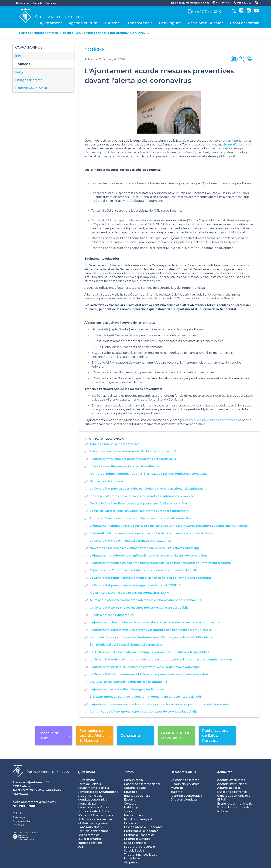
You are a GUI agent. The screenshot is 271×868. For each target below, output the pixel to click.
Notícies (40, 33)
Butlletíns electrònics (232, 792)
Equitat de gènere (137, 796)
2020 (80, 33)
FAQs (19, 72)
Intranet (18, 825)
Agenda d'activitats (231, 780)
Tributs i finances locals (140, 855)
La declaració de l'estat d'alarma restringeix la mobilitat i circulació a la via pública (149, 652)
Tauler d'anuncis (89, 839)
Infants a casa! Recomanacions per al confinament (126, 466)
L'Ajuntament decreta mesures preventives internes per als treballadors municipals (150, 630)
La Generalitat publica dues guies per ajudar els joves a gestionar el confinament (148, 489)
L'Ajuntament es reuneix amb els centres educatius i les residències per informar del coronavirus (160, 704)
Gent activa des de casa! (107, 481)
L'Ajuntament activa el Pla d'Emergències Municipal (128, 689)
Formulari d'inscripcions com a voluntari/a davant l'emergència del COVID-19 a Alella (151, 637)
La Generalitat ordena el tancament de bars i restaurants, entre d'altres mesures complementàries (161, 660)
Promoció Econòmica (139, 835)
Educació (131, 792)
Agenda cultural (83, 23)
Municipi (177, 788)
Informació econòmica (93, 807)
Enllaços (23, 64)
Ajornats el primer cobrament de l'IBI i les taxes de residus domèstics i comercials (148, 474)
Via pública (132, 862)
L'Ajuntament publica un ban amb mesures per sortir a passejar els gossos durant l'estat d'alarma (160, 563)
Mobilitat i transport (138, 819)
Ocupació (131, 823)
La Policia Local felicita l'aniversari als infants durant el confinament (139, 511)
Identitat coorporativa (186, 796)
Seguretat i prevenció (139, 847)
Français (51, 3)
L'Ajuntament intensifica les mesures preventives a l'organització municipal (145, 667)
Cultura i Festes (135, 788)
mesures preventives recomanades (214, 420)
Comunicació (133, 780)
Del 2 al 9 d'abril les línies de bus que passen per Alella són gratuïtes (139, 503)
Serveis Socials (134, 851)
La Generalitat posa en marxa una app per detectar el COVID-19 (135, 585)
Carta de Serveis (89, 784)
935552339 (25, 790)
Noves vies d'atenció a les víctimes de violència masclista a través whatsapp (144, 548)
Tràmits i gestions (90, 843)
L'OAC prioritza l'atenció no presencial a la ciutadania (128, 682)
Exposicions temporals (233, 807)
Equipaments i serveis (93, 788)
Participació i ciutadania (141, 831)
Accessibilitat (22, 821)
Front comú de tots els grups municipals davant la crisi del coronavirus (141, 518)
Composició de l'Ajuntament (98, 792)
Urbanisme (132, 858)
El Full (221, 800)
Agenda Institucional (232, 784)
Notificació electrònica (93, 811)
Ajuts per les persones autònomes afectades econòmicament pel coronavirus (145, 600)
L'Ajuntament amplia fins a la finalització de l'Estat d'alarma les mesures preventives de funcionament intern (169, 526)
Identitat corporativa (92, 800)
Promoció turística (137, 839)
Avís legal (19, 817)
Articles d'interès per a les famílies (114, 444)
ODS (81, 847)
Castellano (22, 3)
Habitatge (131, 807)
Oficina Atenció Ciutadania (143, 827)
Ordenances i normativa (95, 819)
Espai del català (245, 23)
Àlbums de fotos (229, 788)
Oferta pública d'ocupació (96, 815)
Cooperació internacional (142, 784)
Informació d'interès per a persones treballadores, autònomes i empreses (143, 496)
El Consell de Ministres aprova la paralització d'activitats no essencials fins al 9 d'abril (151, 533)
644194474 (20, 794)
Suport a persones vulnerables (112, 615)
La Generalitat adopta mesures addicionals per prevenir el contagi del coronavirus (149, 674)
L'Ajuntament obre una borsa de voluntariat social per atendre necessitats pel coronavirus (155, 622)
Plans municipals (90, 827)
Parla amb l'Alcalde (206, 23)
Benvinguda (170, 23)
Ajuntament (51, 23)
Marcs (53, 33)
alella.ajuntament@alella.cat (34, 802)
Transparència (139, 23)
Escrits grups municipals (235, 804)
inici (18, 56)
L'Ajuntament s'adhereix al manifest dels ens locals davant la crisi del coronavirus (149, 556)
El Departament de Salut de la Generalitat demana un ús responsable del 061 (145, 697)
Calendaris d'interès (185, 780)
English (37, 3)
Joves (128, 811)
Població (67, 33)
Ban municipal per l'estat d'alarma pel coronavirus (126, 645)
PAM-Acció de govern (93, 823)
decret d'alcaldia (235, 145)
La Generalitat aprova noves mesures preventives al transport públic (139, 608)
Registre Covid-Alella (31, 88)
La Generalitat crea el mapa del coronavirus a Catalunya (130, 541)
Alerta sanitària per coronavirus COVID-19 (118, 33)
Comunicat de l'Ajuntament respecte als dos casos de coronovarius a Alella (144, 712)
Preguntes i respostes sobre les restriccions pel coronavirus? (133, 451)
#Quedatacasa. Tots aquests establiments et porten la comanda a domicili (143, 570)
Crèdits (18, 813)
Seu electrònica (88, 835)
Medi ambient (134, 815)
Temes (129, 772)
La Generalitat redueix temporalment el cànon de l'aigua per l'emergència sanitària (150, 578)
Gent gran (131, 804)
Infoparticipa (87, 804)
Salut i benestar (135, 843)
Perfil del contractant (93, 831)
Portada (25, 33)
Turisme (112, 23)
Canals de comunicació (234, 796)
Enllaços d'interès (29, 80)
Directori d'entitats (184, 800)
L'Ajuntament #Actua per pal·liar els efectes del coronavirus (133, 459)
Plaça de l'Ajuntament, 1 (30, 782)
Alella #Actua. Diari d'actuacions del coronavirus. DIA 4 (129, 593)
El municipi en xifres (185, 784)
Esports (129, 800)
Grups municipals (90, 796)
